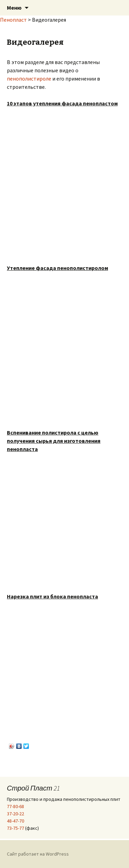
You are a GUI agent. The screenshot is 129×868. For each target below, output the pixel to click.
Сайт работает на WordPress (38, 854)
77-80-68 (15, 806)
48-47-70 (15, 821)
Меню (14, 8)
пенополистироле (29, 79)
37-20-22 (15, 814)
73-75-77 (15, 828)
